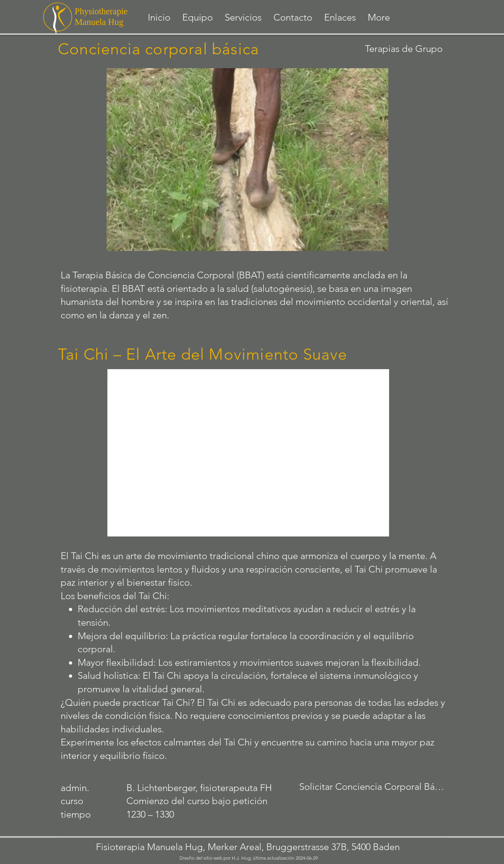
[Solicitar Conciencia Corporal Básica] (373, 787)
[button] (243, 17)
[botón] (252, 300)
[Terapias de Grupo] (384, 49)
